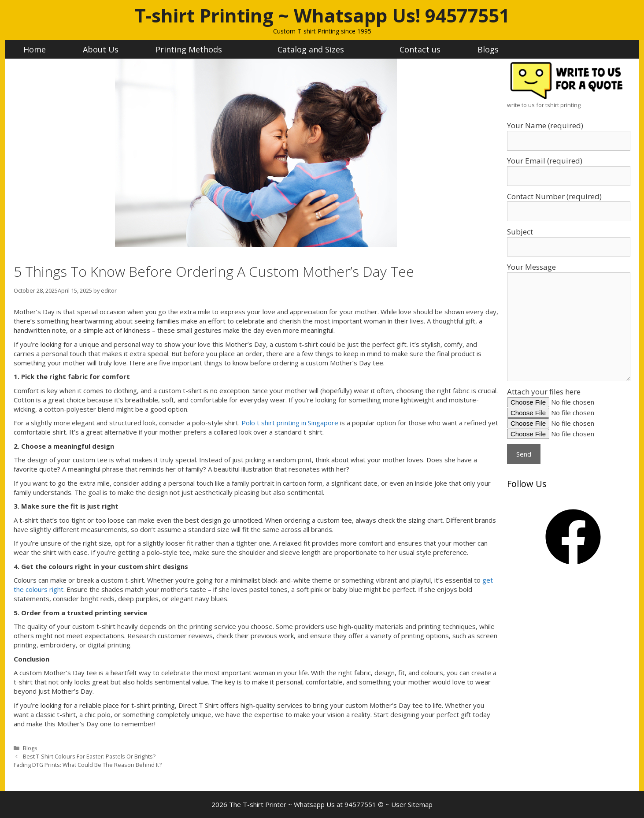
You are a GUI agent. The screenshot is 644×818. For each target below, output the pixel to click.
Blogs (488, 49)
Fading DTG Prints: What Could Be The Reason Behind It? (88, 765)
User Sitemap (412, 804)
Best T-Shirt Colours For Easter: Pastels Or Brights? (89, 756)
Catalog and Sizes (320, 49)
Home (35, 49)
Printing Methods (198, 49)
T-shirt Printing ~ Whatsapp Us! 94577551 (322, 15)
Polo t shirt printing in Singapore (290, 423)
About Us (101, 49)
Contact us (420, 49)
